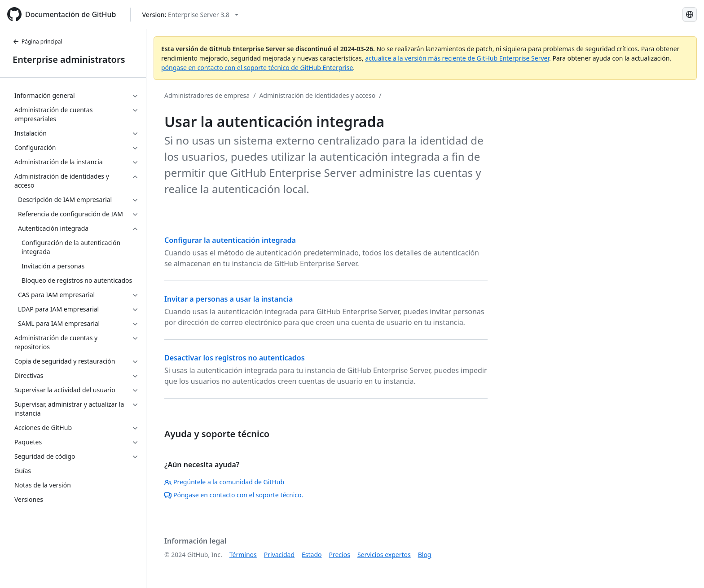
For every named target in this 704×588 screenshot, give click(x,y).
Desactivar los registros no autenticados (235, 358)
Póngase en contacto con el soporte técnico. (234, 495)
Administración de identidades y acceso (317, 95)
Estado (312, 555)
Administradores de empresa (207, 95)
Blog (425, 555)
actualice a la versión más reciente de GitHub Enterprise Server (457, 58)
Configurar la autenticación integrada (230, 240)
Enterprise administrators (69, 59)
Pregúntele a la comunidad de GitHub (224, 482)
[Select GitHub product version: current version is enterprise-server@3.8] (190, 15)
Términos (243, 555)
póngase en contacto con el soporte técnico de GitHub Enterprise (257, 68)
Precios (340, 555)
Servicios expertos (384, 555)
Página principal (37, 42)
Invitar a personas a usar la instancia (229, 299)
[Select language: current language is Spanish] (690, 14)
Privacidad (279, 555)
